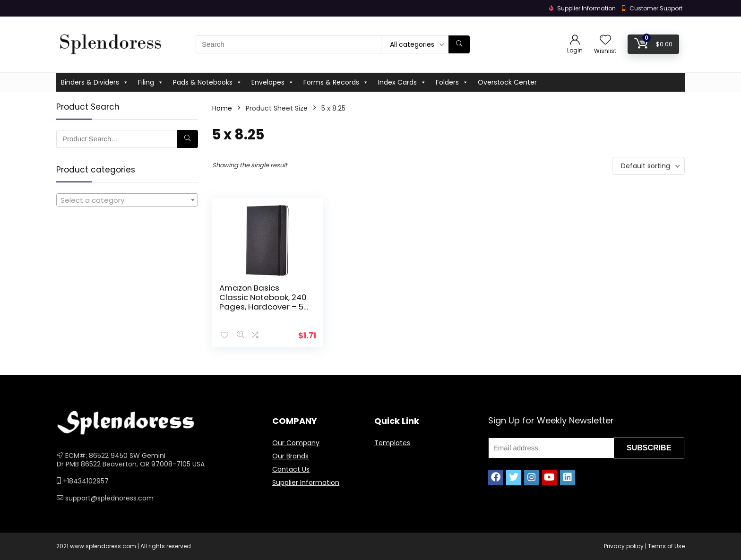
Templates (392, 443)
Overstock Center (507, 82)
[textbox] (127, 200)
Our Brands (290, 456)
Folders (452, 82)
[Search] (459, 44)
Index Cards (402, 82)
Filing (151, 82)
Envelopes (273, 82)
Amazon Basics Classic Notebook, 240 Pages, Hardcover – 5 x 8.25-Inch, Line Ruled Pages (263, 307)
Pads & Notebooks (207, 82)
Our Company (296, 443)
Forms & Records (336, 82)
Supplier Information (306, 482)
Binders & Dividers (95, 82)
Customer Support (656, 8)
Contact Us (291, 469)
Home (222, 108)
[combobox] (127, 200)
